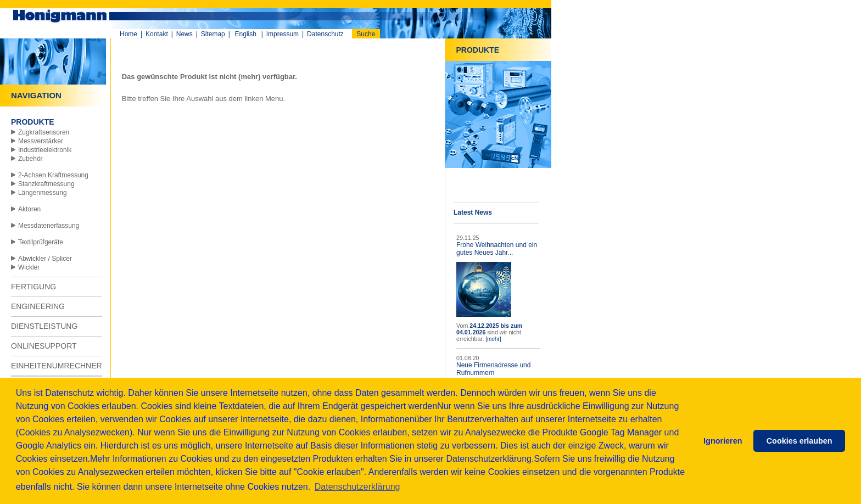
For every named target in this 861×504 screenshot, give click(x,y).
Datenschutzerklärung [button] (357, 487)
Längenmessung (43, 193)
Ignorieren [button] (723, 441)
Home (128, 34)
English (246, 34)
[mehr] (493, 339)
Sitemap (213, 34)
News (185, 34)
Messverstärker (41, 141)
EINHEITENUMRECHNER (57, 366)
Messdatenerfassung (49, 226)
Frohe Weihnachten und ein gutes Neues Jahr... (497, 249)
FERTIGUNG (33, 287)
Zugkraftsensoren (44, 132)
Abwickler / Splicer (45, 259)
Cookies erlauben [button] (800, 441)
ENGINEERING (38, 306)
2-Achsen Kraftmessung (53, 175)
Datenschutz (325, 34)
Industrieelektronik (45, 150)
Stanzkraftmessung (46, 184)
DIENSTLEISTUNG (44, 326)
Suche (366, 34)
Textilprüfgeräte (41, 242)
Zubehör (30, 159)
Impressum (283, 34)
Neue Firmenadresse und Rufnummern (493, 369)
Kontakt (157, 34)
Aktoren (29, 209)
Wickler (29, 267)
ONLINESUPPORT (44, 346)
